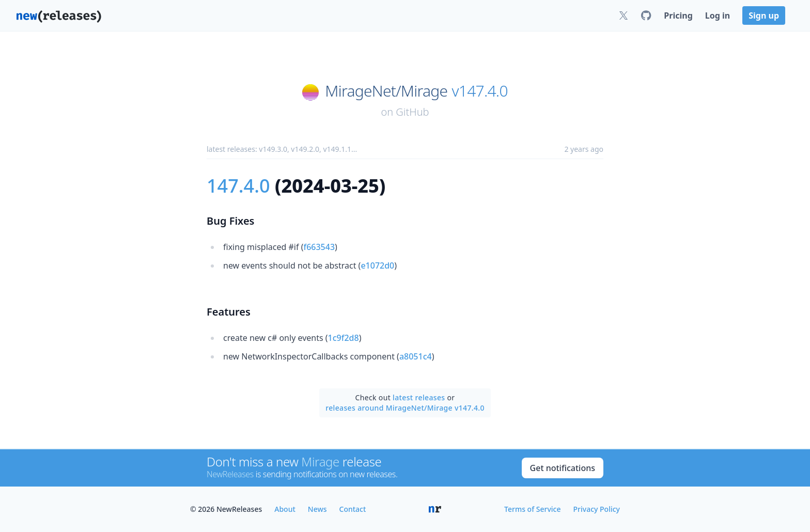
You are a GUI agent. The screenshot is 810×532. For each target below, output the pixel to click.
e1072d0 (377, 265)
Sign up (764, 15)
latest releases (419, 397)
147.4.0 (238, 186)
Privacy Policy (597, 509)
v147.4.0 (479, 91)
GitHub (412, 112)
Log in (718, 15)
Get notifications (563, 468)
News (317, 509)
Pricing (678, 15)
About (285, 509)
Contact (353, 509)
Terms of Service (532, 509)
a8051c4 (416, 356)
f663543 (319, 247)
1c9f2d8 (344, 338)
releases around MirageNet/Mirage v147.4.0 (405, 408)
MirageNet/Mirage (386, 91)
